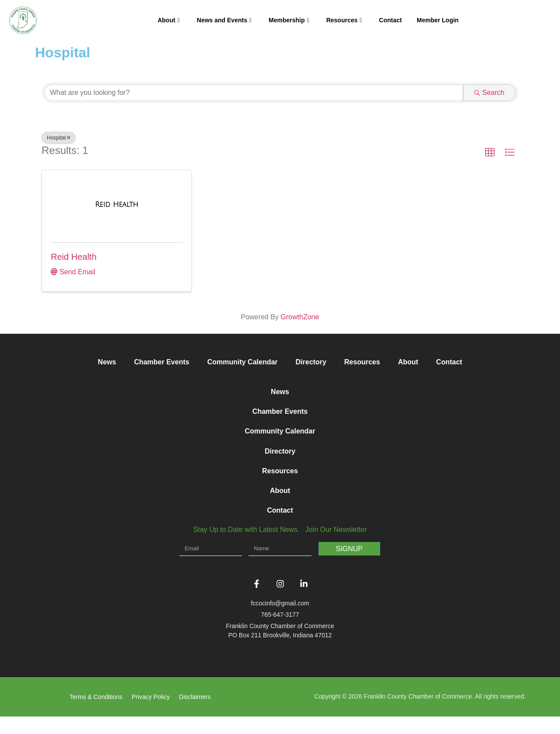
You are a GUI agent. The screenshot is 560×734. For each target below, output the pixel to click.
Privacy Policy (151, 714)
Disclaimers (195, 714)
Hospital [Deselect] (59, 138)
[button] (490, 153)
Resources (344, 20)
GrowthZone (300, 317)
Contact (390, 20)
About (169, 20)
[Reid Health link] (117, 205)
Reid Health (74, 257)
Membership (289, 20)
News (107, 362)
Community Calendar (243, 362)
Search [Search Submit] (489, 93)
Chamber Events (161, 362)
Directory (311, 362)
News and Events (224, 20)
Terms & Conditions (96, 714)
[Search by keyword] (254, 93)
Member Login (437, 20)
